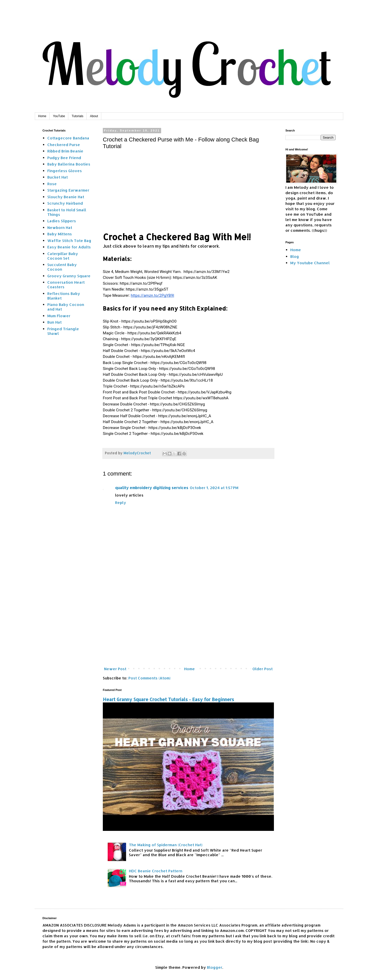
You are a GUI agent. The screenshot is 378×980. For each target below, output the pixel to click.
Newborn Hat (60, 228)
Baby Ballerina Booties (69, 164)
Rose (52, 184)
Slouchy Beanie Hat (66, 197)
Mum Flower (59, 316)
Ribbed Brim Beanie (65, 151)
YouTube (59, 116)
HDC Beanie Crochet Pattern (156, 871)
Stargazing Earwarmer (68, 190)
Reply (121, 503)
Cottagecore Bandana (68, 138)
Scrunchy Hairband (65, 203)
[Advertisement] (188, 623)
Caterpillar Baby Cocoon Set (63, 256)
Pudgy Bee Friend (64, 158)
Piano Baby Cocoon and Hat (66, 307)
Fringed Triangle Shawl (63, 331)
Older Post (263, 669)
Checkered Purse (64, 145)
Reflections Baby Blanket (64, 296)
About (94, 116)
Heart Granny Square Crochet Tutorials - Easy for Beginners (168, 699)
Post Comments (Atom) (149, 678)
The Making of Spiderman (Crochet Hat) (166, 845)
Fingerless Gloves (65, 171)
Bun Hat (54, 322)
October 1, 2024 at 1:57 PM (214, 488)
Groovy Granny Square (69, 276)
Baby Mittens (60, 234)
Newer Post (115, 669)
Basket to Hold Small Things (67, 212)
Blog (295, 256)
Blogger (215, 967)
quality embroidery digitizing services (152, 488)
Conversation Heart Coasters (66, 285)
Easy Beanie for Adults (69, 247)
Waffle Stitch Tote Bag (69, 241)
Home (42, 116)
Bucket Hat (58, 177)
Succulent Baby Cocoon (62, 267)
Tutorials (77, 116)
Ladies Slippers (62, 221)
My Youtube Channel (310, 263)
